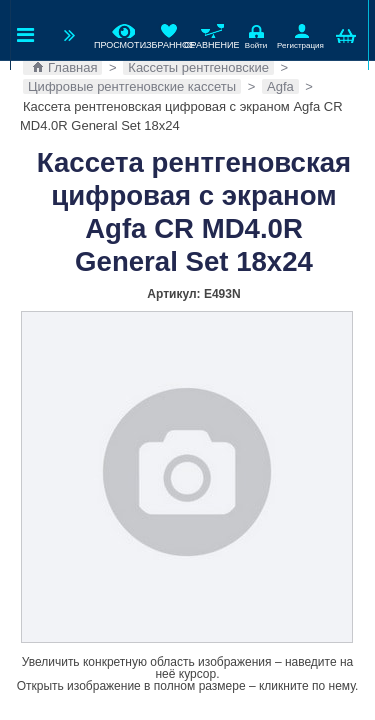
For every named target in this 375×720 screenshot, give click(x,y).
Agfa (280, 86)
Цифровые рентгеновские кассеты (132, 86)
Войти (256, 35)
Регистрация (300, 35)
